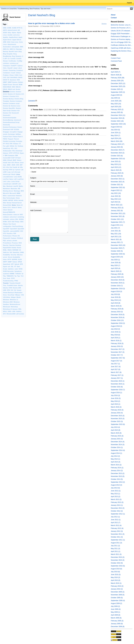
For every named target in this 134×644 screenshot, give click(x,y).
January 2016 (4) (117, 413)
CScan (12, 75)
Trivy (5, 285)
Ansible (10, 35)
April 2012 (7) (116, 523)
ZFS (4, 314)
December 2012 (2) (118, 508)
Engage (20, 132)
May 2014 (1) (115, 459)
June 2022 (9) (116, 196)
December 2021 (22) (118, 213)
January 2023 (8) (117, 176)
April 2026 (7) (116, 72)
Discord (15, 85)
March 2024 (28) (117, 141)
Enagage (6, 132)
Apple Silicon (17, 40)
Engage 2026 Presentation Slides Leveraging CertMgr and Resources (122, 34)
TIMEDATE (10, 276)
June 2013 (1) (116, 491)
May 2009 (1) (115, 612)
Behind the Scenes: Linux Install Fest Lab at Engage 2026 (122, 25)
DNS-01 (18, 87)
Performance (7, 236)
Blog (20, 51)
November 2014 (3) (118, 445)
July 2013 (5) (115, 488)
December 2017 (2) (118, 349)
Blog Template (8, 54)
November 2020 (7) (118, 248)
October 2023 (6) (117, 156)
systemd (6, 274)
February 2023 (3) (117, 173)
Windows (6, 300)
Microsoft (13, 193)
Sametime (16, 252)
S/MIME (12, 274)
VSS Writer (7, 297)
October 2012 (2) (117, 511)
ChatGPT (14, 66)
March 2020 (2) (116, 271)
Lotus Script (15, 181)
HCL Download (17, 151)
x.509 (13, 311)
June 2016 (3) (116, 398)
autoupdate (15, 47)
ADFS (5, 30)
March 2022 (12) (117, 205)
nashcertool (11, 196)
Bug (14, 56)
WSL (20, 309)
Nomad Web (7, 205)
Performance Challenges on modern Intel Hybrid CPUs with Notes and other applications (122, 36)
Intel (9, 163)
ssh (9, 267)
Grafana (20, 146)
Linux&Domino (8, 177)
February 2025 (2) (117, 109)
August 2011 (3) (116, 543)
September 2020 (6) (118, 254)
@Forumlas (20, 314)
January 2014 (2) (117, 471)
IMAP (15, 160)
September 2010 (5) (118, 566)
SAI (11, 252)
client (20, 68)
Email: (33, 194)
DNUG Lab (11, 89)
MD (19, 189)
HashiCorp (7, 148)
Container (19, 70)
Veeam (19, 290)
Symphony (18, 271)
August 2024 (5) (116, 127)
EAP (12, 129)
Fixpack (10, 139)
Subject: (33, 178)
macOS (16, 186)
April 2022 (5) (116, 202)
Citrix (5, 68)
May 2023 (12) (116, 164)
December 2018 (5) (118, 315)
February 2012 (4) (117, 528)
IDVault (10, 160)
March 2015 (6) (116, 433)
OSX (22, 231)
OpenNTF (6, 229)
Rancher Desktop (15, 245)
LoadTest (20, 179)
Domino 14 (11, 94)
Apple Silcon (7, 40)
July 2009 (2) (115, 606)
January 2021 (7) (117, 242)
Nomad (9, 203)
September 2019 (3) (118, 289)
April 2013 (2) (116, 497)
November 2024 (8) (118, 118)
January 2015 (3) (117, 439)
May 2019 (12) (116, 300)
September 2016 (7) (118, 390)
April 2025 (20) (116, 107)
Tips (19, 276)
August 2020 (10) (117, 257)
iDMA (5, 160)
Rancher (6, 245)
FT (20, 144)
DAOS (20, 77)
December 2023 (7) (118, 150)
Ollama (5, 224)
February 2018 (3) (117, 343)
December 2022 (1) (118, 179)
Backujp (19, 49)
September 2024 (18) (118, 124)
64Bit (5, 28)
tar (23, 274)
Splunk (17, 264)
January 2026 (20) (117, 81)
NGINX (5, 200)
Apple (20, 37)
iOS (13, 163)
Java (5, 165)
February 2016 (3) (117, 410)
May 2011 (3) (115, 549)
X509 (9, 311)
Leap (9, 172)
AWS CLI (13, 49)
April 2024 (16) (116, 138)
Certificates (12, 61)
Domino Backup (8, 99)
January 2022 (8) (117, 211)
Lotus (9, 181)
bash (16, 51)
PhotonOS (6, 238)
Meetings (17, 191)
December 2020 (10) (118, 245)
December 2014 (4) (118, 442)
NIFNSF (11, 200)
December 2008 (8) (118, 627)
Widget (13, 297)
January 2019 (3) (117, 312)
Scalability (6, 255)
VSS (22, 295)
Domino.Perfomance (10, 127)
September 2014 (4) (118, 450)
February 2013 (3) (117, 502)
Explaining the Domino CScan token (122, 51)
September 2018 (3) (118, 323)
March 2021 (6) (116, 239)
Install (5, 163)
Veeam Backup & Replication (13, 293)
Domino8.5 (7, 115)
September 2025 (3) (118, 92)
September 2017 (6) (118, 358)
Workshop (14, 307)
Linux (18, 174)
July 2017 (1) (115, 364)
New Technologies (9, 198)
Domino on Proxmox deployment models (122, 39)
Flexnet (16, 139)
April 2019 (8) (116, 303)
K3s (8, 167)
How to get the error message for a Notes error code (51, 24)
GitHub (12, 146)
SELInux (20, 255)
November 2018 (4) (118, 317)
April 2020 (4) (116, 268)
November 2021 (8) (118, 216)
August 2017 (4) (116, 361)
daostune (13, 80)
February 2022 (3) (117, 208)
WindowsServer (15, 304)
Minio (5, 196)
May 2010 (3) (115, 577)
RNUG (10, 250)
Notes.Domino (8, 215)
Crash (13, 73)
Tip (15, 276)
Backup (6, 51)
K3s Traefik (13, 167)
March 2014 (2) (116, 465)
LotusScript (7, 184)
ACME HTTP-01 (17, 28)
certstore (6, 63)
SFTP (9, 259)
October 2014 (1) (117, 447)
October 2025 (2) (117, 89)
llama (11, 179)
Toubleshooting (8, 281)
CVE (4, 77)
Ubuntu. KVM (7, 288)
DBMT (5, 82)
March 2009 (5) (116, 618)
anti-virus (16, 35)
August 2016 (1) (116, 393)
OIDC (22, 222)
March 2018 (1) (116, 341)
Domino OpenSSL (9, 108)
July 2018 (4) (115, 329)
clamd (15, 68)
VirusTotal (11, 295)
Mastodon (14, 189)
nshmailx (6, 219)
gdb (8, 146)
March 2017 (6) (116, 372)
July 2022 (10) (116, 193)
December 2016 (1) (118, 381)
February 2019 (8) (117, 309)
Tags (5, 24)
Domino (6, 92)
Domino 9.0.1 (15, 96)
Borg (15, 54)
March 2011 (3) (116, 554)
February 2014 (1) (117, 468)
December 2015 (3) (118, 416)
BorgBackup (7, 56)
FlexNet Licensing (9, 141)
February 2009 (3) (117, 621)
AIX (19, 30)
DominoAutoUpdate (10, 118)
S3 (20, 250)
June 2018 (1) (116, 332)
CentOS (13, 59)
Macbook (9, 186)
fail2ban (18, 134)
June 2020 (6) (116, 263)
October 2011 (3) (117, 537)
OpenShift (13, 229)
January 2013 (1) (117, 505)
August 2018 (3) (116, 326)
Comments (32, 101)
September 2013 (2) (118, 482)
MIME (18, 193)
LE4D (5, 172)
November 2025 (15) (118, 86)
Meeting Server (8, 191)
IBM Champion (10, 155)
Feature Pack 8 (18, 137)
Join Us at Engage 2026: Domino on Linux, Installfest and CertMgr (122, 42)
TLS (22, 276)
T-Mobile (18, 274)
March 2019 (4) (116, 306)
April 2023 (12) (116, 167)
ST (15, 267)
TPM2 (16, 281)
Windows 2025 (8, 302)
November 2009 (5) (118, 595)
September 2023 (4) (118, 159)
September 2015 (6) (118, 424)
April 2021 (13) (116, 237)
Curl (21, 75)
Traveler (6, 283)
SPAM (20, 262)
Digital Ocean (8, 85)
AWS (22, 47)
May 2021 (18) (116, 234)
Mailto (21, 186)
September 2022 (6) (118, 187)
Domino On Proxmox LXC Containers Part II (122, 28)
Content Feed (116, 58)
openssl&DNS (15, 231)
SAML (22, 252)
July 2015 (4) (115, 427)
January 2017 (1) (117, 378)
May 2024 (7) (115, 135)
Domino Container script (11, 103)
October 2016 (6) (117, 387)
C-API (5, 59)
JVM (17, 165)
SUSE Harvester (8, 271)
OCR (9, 222)
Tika (4, 276)
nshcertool (13, 217)
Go (16, 146)
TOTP (13, 278)
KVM (10, 170)
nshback (6, 217)
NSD (21, 215)
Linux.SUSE (18, 177)
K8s (21, 167)
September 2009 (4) (118, 601)
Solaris (15, 262)
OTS (4, 233)
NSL (17, 219)
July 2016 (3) (115, 395)
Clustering (12, 70)
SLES (20, 259)
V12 (15, 290)
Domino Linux (16, 106)
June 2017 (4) (116, 367)
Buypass (19, 56)
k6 (19, 167)
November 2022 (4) (118, 182)
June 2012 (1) (116, 520)
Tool (4, 278)
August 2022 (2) (116, 190)
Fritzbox (16, 144)
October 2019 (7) (117, 286)
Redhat (14, 248)
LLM (15, 179)
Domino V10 (15, 111)
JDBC (9, 165)
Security (14, 255)
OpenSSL (6, 231)
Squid (5, 267)
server (5, 257)
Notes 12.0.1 (7, 207)
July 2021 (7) (115, 228)
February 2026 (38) (118, 78)
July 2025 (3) (115, 98)
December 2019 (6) (118, 280)
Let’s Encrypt (16, 172)
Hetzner (6, 153)
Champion (6, 66)
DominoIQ (6, 125)
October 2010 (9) (117, 563)
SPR (21, 264)
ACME (9, 28)
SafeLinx (6, 252)
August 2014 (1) (116, 453)
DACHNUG (14, 77)
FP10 (7, 144)
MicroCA (6, 193)
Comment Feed (116, 61)
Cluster (5, 70)
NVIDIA (21, 219)
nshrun (12, 219)
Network (19, 196)
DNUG (5, 89)
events (5, 134)
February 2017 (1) (117, 375)
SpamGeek (7, 264)
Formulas (19, 141)
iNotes (19, 160)
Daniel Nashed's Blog (42, 15)
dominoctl (18, 120)
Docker (18, 89)
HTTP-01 (16, 153)
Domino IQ (7, 106)
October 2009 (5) (117, 598)
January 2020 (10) (117, 277)
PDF (15, 233)
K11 (4, 167)
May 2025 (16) (116, 104)
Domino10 (15, 113)
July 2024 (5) (115, 130)
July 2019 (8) (115, 294)
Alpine (14, 33)
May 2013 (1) (115, 494)
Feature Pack (7, 137)
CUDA (17, 75)
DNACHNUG (7, 87)
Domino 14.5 (20, 94)
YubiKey (19, 311)
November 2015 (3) (118, 419)
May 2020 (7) (115, 265)
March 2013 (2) (116, 499)
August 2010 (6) (116, 569)
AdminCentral (12, 30)
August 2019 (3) (116, 291)
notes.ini (16, 215)
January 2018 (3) (117, 346)
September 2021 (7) (118, 222)
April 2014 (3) (116, 462)
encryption (13, 132)
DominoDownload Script (11, 122)
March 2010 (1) (116, 583)
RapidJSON (7, 248)
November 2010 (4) (118, 560)
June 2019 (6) (116, 297)
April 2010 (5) (116, 580)
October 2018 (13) (117, 320)
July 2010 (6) (115, 572)
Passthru (10, 233)
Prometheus (7, 243)
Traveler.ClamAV (15, 283)
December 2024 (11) (118, 115)
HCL (12, 148)
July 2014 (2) (115, 456)
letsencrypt (7, 174)
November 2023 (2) (118, 153)
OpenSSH (21, 229)
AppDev (6, 37)
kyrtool (18, 170)
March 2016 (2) (116, 407)
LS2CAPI (15, 184)
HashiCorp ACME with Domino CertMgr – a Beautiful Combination (122, 48)
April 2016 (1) (116, 404)
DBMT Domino (13, 82)
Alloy (9, 33)
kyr (14, 170)
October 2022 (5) (117, 185)
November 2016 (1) (118, 384)
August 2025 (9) (116, 95)
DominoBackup (8, 120)
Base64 (11, 51)
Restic (19, 248)
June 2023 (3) (116, 161)
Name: (33, 186)
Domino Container (16, 101)
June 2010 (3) (116, 575)
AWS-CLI (6, 49)
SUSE (20, 269)
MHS (22, 191)
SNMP (10, 262)
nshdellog (21, 217)
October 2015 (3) (117, 421)
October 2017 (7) (117, 355)
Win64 (18, 297)
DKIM (21, 85)
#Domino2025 (11, 314)
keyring (5, 170)
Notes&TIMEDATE (9, 212)
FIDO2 (5, 139)
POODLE (20, 238)
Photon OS (16, 236)
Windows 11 (14, 300)
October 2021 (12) (117, 219)
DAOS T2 (6, 80)
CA (9, 59)
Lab (22, 170)
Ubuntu (20, 285)
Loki (4, 181)
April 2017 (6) (116, 369)
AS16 (9, 42)
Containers (7, 73)
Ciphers (20, 66)
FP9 (11, 144)
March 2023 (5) (116, 170)
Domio (20, 127)
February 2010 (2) (117, 586)
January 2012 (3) (117, 531)
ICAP (13, 158)
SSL (12, 267)
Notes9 (10, 210)
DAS (18, 80)
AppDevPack (13, 37)
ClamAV (10, 68)
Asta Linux (15, 42)
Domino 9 (6, 96)
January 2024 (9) (117, 147)
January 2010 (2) (117, 589)
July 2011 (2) (115, 546)
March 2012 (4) (116, 525)
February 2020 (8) (117, 274)
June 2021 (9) (116, 231)
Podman (13, 238)
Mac (4, 186)
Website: (34, 202)
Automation (7, 47)
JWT (21, 165)
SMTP (5, 262)
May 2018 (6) (115, 335)
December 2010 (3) (118, 557)
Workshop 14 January (10, 309)
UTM (8, 290)
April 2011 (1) (116, 551)
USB (5, 290)
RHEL (5, 250)
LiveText (6, 179)
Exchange (12, 134)
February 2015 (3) (117, 436)
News (18, 198)
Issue (22, 163)
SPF (12, 264)
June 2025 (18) (116, 101)
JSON (13, 165)
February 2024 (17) (118, 144)
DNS (13, 87)
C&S (8, 77)
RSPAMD (15, 250)
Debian (21, 82)
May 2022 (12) (116, 199)
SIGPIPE (14, 259)
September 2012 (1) (118, 514)
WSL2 (5, 311)
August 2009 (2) (116, 603)
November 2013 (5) (118, 476)
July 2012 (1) (115, 517)
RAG (20, 243)
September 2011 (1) (118, 540)
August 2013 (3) (116, 485)
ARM (5, 42)
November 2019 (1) (118, 283)
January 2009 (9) (117, 624)
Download (6, 129)
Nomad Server (17, 203)
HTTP (11, 153)
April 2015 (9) (116, 430)
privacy (9, 241)
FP (4, 144)
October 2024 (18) (117, 121)
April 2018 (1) (116, 338)
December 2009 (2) (118, 592)
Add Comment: (36, 210)
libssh (13, 174)
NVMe (5, 222)
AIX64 (5, 33)
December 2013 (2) (118, 473)
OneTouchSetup (18, 226)
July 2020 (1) (115, 260)
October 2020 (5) (117, 251)
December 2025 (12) (118, 84)
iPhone (17, 163)
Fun (4, 146)
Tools (8, 278)
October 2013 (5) (117, 479)
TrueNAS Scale (12, 285)
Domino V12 (7, 113)
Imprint (129, 3)
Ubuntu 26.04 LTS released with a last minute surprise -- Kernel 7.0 (122, 31)
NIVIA (16, 200)
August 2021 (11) (117, 225)
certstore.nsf (14, 63)
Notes (14, 205)
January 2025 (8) (117, 112)
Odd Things (15, 222)
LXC (20, 184)
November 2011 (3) (118, 534)
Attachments (12, 44)
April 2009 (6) (116, 615)
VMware (18, 295)
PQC (5, 241)
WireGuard (7, 307)
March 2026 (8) (116, 75)
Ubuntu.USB (17, 288)
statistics (11, 269)
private (15, 241)
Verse (5, 295)
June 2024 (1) (116, 133)
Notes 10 (20, 205)
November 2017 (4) (118, 352)
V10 (12, 290)
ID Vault (18, 158)
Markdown (6, 189)
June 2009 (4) (116, 609)
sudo (16, 269)
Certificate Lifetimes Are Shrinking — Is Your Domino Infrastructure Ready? (122, 45)
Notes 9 (14, 207)
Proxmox (15, 243)
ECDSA (16, 129)
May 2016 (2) (115, 401)
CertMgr (20, 61)
